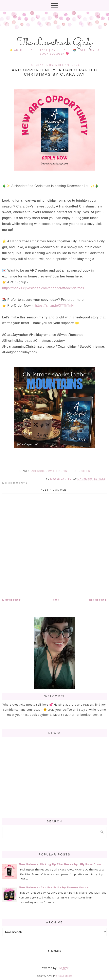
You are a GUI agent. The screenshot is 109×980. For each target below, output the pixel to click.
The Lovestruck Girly (55, 43)
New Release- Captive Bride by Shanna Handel (54, 887)
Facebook (37, 471)
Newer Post (12, 600)
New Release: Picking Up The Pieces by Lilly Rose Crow (60, 864)
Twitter (54, 471)
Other (85, 471)
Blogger (63, 968)
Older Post (98, 600)
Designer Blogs (64, 976)
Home (55, 600)
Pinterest (70, 471)
